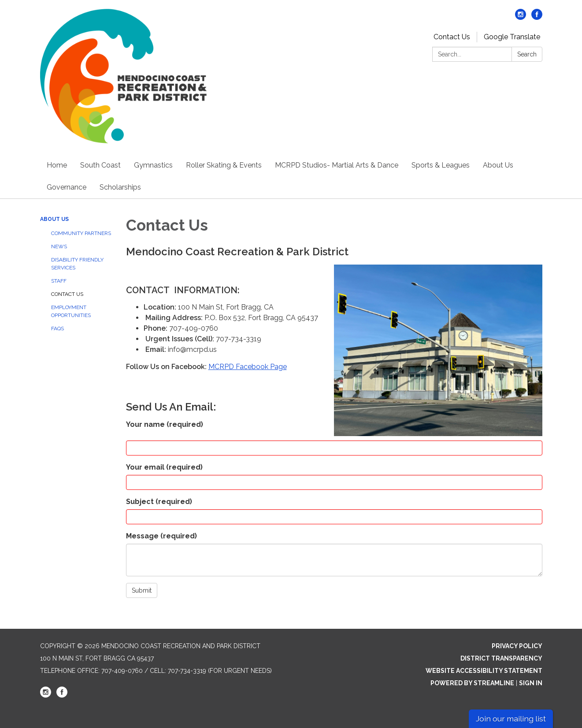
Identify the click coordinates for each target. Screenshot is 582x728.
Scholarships (120, 187)
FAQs (57, 329)
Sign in (531, 683)
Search (527, 54)
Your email (164, 467)
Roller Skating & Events (224, 165)
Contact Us (452, 37)
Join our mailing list (511, 719)
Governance (67, 187)
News (59, 246)
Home (57, 165)
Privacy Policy (517, 646)
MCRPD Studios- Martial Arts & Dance (337, 165)
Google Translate (512, 37)
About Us (498, 165)
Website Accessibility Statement (484, 671)
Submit (142, 590)
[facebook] (537, 17)
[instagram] (521, 17)
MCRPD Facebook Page (248, 367)
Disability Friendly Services (77, 264)
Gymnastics (153, 165)
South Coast (100, 165)
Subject (159, 502)
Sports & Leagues (441, 165)
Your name (165, 424)
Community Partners (81, 233)
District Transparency (501, 658)
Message (161, 536)
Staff (59, 281)
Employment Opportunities (71, 311)
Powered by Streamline (472, 683)
